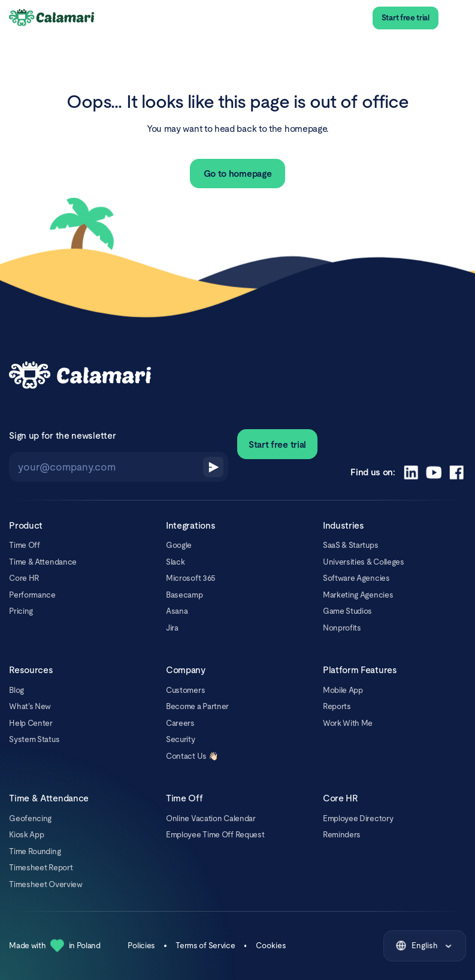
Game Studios (347, 611)
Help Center (31, 723)
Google (179, 545)
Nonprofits (342, 628)
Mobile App (343, 690)
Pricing (21, 611)
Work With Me (348, 723)
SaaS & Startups (350, 545)
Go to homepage (238, 174)
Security (181, 739)
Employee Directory (358, 818)
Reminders (342, 835)
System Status (34, 739)
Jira (172, 628)
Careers (180, 723)
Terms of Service (205, 946)
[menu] (456, 18)
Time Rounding (35, 851)
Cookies (271, 946)
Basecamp (184, 595)
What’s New (30, 706)
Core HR (24, 578)
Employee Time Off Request (215, 835)
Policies (141, 946)
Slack (175, 562)
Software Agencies (356, 578)
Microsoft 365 (191, 578)
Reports (337, 706)
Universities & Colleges (364, 562)
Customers (185, 690)
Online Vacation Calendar (211, 818)
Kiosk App (26, 835)
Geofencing (30, 818)
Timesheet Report (41, 868)
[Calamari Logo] (52, 18)
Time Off (25, 545)
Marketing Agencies (358, 595)
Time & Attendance (43, 562)
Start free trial (406, 18)
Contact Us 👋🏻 (192, 756)
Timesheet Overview (46, 884)
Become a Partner (197, 706)
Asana (177, 611)
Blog (16, 690)
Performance (32, 595)
